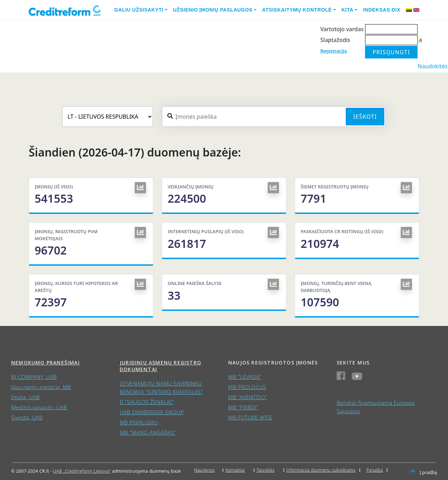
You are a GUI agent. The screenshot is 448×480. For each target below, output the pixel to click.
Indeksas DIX (382, 10)
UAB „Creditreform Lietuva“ (82, 471)
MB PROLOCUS (247, 387)
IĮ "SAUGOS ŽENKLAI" (147, 402)
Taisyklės (265, 470)
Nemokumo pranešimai (45, 363)
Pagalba (375, 470)
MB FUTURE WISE (250, 417)
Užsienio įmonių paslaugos (213, 10)
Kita (348, 10)
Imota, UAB (26, 397)
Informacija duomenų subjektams (321, 470)
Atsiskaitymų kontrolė (297, 10)
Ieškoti (365, 117)
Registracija (334, 51)
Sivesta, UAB (27, 417)
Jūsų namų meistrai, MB (41, 387)
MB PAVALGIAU (139, 422)
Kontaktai (235, 470)
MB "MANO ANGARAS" (148, 432)
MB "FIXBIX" (243, 407)
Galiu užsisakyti (139, 10)
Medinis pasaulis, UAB (39, 407)
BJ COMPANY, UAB (34, 377)
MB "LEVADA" (245, 377)
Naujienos (205, 470)
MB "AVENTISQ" (248, 397)
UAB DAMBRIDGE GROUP (152, 412)
